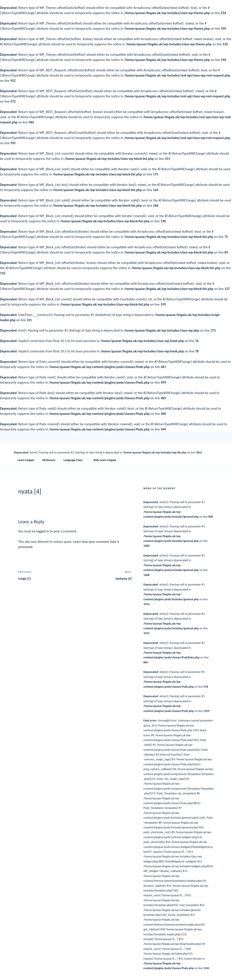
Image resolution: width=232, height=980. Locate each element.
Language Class (75, 460)
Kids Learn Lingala (105, 460)
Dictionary (49, 460)
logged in (43, 531)
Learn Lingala (26, 460)
